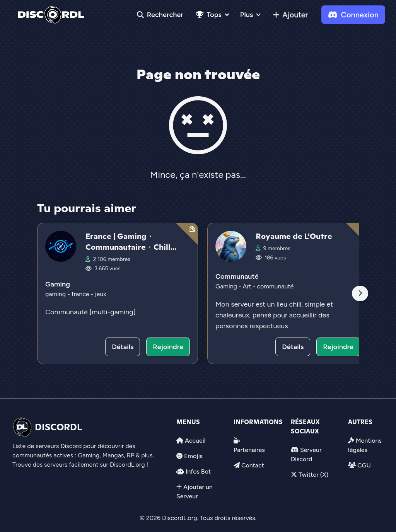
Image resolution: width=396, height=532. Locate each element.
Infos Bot (198, 471)
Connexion (353, 15)
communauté (275, 286)
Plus (247, 15)
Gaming (58, 284)
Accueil (195, 441)
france (81, 294)
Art (248, 286)
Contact (253, 465)
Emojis (193, 456)
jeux (101, 294)
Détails (123, 347)
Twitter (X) (313, 475)
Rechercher (160, 15)
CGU (364, 465)
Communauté (237, 276)
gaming (56, 294)
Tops (209, 15)
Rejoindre (168, 347)
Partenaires (249, 450)
